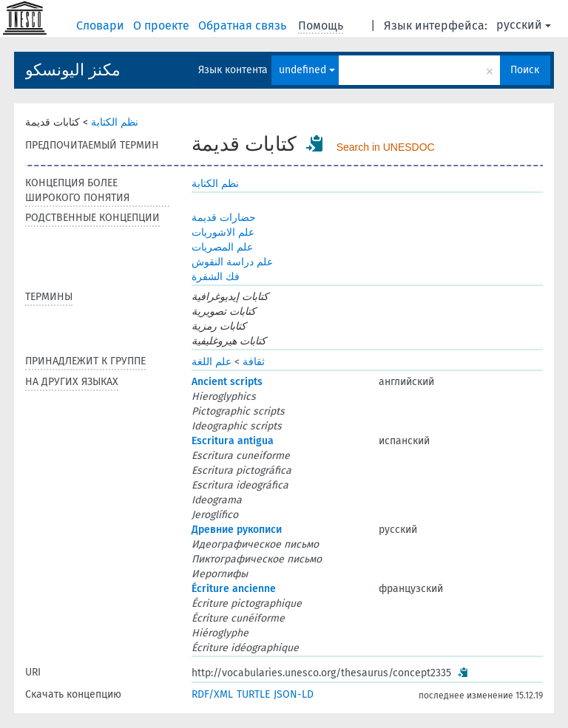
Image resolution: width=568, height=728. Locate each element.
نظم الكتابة (115, 122)
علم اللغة (212, 362)
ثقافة (254, 362)
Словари (102, 25)
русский (524, 25)
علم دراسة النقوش (232, 262)
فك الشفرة (216, 277)
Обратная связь (244, 25)
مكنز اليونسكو (73, 70)
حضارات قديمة (224, 218)
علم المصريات (222, 247)
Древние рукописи (237, 530)
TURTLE (253, 694)
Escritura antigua (233, 441)
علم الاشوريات (223, 232)
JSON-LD (294, 694)
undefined (307, 70)
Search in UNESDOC (386, 147)
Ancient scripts (227, 382)
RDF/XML (212, 694)
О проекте (163, 25)
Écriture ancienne (234, 589)
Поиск (525, 70)
